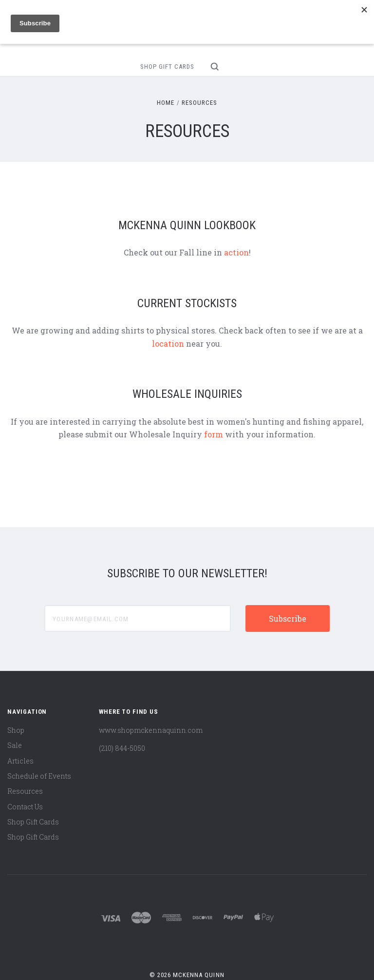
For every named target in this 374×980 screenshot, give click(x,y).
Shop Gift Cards (167, 67)
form (214, 434)
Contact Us (25, 807)
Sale (15, 745)
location (168, 343)
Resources (25, 791)
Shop (16, 730)
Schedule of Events (39, 776)
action (236, 252)
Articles (20, 761)
